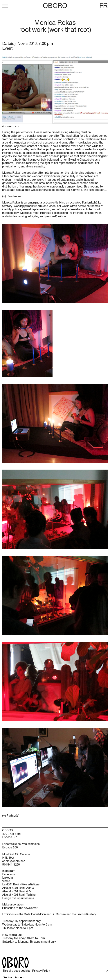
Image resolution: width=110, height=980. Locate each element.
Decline (7, 977)
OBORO (55, 6)
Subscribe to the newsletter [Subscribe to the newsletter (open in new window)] (20, 908)
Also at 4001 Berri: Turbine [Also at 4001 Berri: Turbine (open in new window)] (19, 895)
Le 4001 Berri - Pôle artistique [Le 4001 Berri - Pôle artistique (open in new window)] (21, 884)
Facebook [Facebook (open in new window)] (9, 874)
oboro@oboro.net (13, 861)
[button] (5, 6)
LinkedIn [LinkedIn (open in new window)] (8, 878)
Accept (20, 977)
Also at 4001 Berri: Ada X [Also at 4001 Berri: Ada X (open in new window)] (18, 888)
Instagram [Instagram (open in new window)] (9, 871)
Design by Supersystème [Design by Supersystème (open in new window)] (18, 898)
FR (104, 6)
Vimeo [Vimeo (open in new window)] (6, 881)
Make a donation (13, 904)
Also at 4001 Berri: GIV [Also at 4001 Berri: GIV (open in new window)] (17, 891)
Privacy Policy (41, 971)
